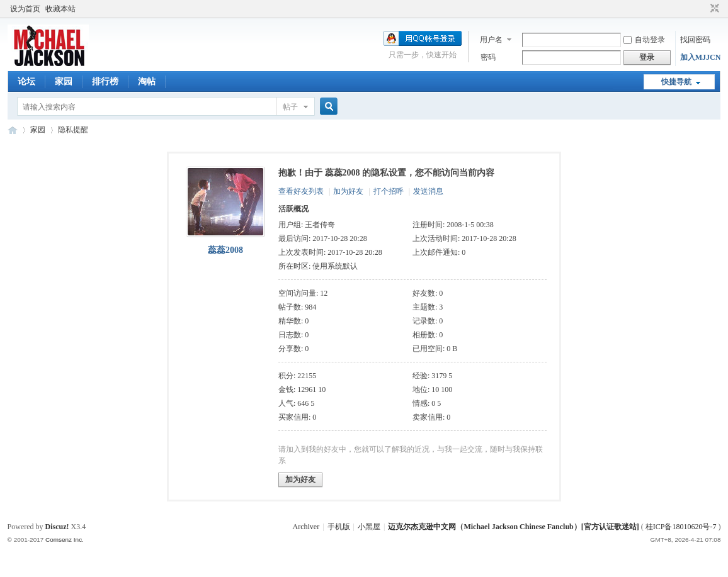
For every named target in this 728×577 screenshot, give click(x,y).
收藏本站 (60, 9)
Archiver (306, 527)
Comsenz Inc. (65, 540)
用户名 (491, 40)
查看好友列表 (301, 191)
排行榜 (105, 81)
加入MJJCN (701, 57)
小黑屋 (369, 527)
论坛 (26, 81)
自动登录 (644, 40)
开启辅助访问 (703, 9)
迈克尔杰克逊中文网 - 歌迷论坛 (13, 130)
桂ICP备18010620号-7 (681, 527)
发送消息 (428, 191)
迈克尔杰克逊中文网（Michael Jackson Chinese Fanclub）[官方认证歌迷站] (513, 527)
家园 (64, 81)
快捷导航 (676, 82)
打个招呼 (389, 191)
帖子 (290, 107)
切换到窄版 (713, 9)
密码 (488, 57)
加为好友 (348, 191)
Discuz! (57, 527)
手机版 (339, 527)
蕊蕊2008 (225, 250)
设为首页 (25, 9)
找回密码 (695, 40)
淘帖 (147, 81)
